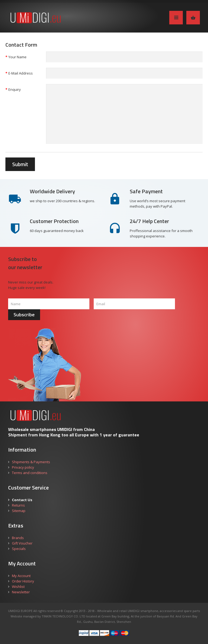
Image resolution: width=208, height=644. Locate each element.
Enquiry (15, 89)
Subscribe (24, 315)
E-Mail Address (21, 73)
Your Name (17, 57)
